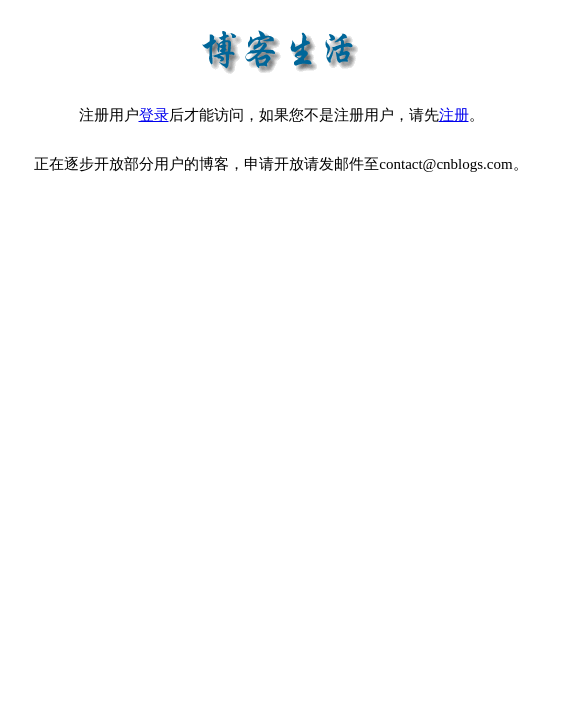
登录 (154, 115)
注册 (454, 115)
